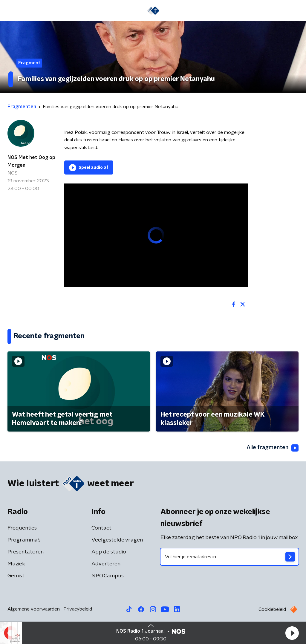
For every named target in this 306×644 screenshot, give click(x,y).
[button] (292, 633)
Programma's (24, 540)
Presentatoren (26, 552)
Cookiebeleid (272, 609)
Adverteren (106, 564)
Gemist (16, 576)
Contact (101, 528)
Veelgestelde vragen (117, 540)
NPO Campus (108, 576)
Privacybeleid (78, 609)
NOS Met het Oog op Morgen (31, 161)
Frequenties (22, 528)
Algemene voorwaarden (34, 609)
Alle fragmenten (273, 448)
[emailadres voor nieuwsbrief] (229, 557)
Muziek (16, 564)
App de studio (109, 552)
